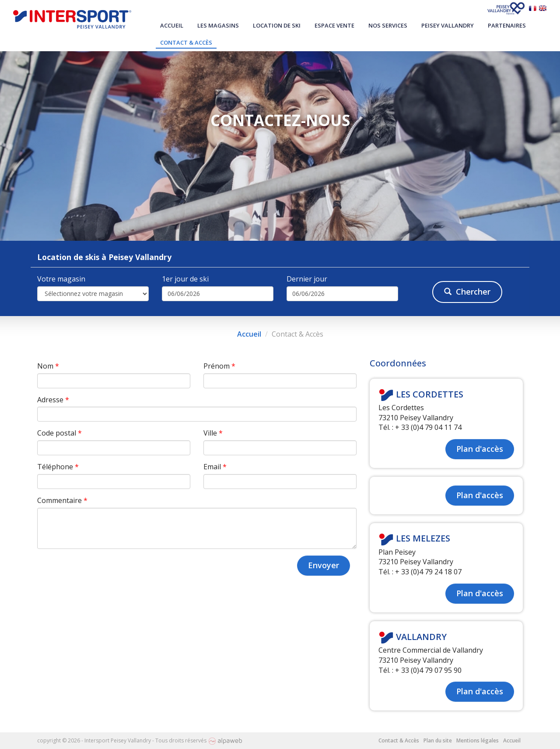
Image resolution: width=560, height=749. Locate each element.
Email (215, 467)
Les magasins (218, 25)
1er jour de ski (185, 279)
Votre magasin (61, 279)
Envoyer (324, 565)
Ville (213, 433)
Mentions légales (478, 740)
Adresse (53, 400)
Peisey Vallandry (448, 25)
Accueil (172, 25)
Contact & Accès (186, 42)
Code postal (59, 433)
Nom (48, 366)
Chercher (467, 292)
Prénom (219, 366)
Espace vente (334, 25)
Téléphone (58, 467)
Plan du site (438, 740)
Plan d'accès (480, 449)
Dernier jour (307, 279)
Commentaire (62, 500)
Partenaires (507, 25)
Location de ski (277, 25)
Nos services (388, 25)
